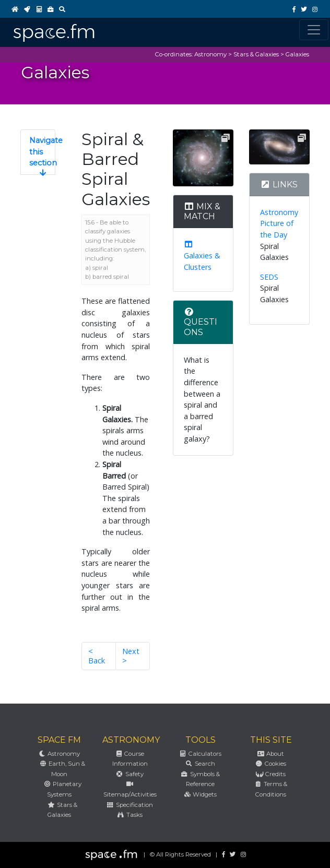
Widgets (200, 794)
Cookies (270, 764)
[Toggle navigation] (314, 30)
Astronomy (210, 54)
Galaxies (297, 54)
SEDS (269, 277)
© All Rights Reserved (180, 854)
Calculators (200, 754)
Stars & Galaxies (256, 54)
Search (200, 764)
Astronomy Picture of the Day (279, 223)
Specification (129, 805)
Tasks (129, 815)
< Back (97, 656)
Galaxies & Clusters (202, 256)
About (271, 754)
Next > (131, 656)
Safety (129, 774)
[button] (38, 152)
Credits (270, 774)
